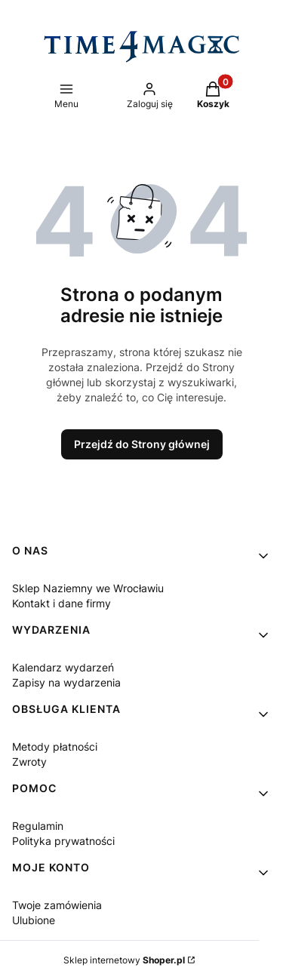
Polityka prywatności (63, 841)
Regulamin (38, 826)
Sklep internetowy (124, 960)
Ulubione (34, 920)
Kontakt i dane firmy (62, 603)
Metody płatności (55, 747)
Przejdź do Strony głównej (142, 444)
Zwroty (29, 762)
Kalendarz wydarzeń (63, 667)
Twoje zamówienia (57, 905)
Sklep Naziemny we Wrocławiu (88, 588)
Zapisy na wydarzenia (66, 682)
